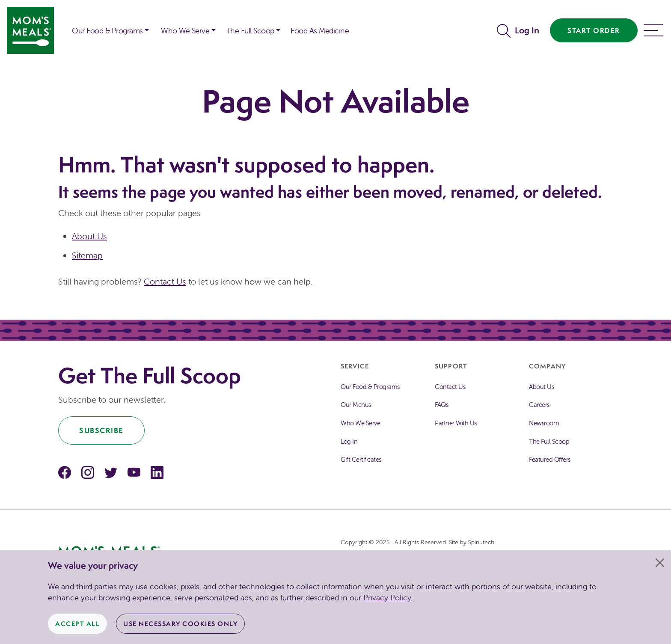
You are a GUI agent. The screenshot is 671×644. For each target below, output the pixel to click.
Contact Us (165, 281)
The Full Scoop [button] (250, 31)
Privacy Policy (387, 598)
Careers (539, 405)
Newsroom (544, 423)
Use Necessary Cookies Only (180, 624)
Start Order (594, 30)
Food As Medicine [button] (320, 31)
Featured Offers (550, 459)
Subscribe (101, 430)
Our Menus (356, 405)
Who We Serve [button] (185, 31)
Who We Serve (360, 423)
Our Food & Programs (107, 31)
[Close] (660, 563)
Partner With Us (456, 423)
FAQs (441, 405)
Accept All (77, 624)
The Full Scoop (549, 441)
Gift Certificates (361, 459)
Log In (527, 30)
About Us (89, 236)
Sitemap (87, 255)
